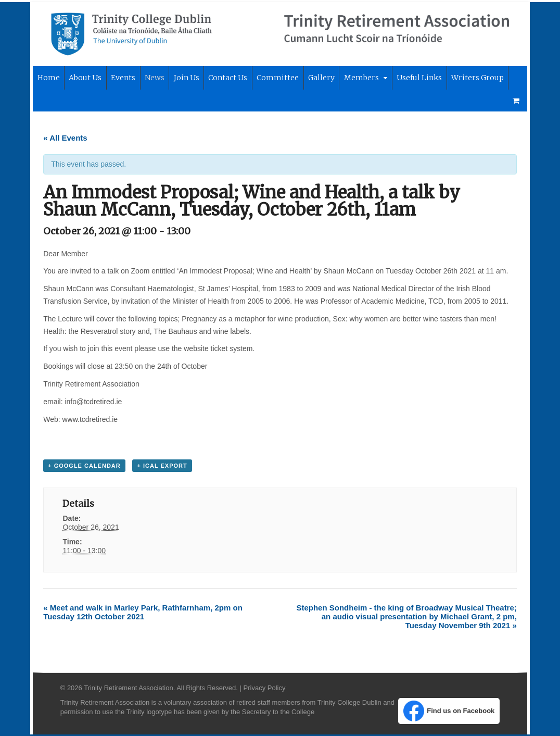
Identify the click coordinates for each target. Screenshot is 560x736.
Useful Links (417, 79)
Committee (276, 79)
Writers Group (475, 79)
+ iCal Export (160, 467)
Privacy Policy (262, 688)
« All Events (63, 138)
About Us (83, 79)
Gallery (319, 79)
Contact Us (226, 79)
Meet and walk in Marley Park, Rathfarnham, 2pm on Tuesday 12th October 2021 (141, 613)
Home (46, 79)
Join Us (184, 79)
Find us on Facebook (451, 712)
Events (121, 79)
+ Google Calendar (82, 467)
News (152, 79)
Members (359, 79)
